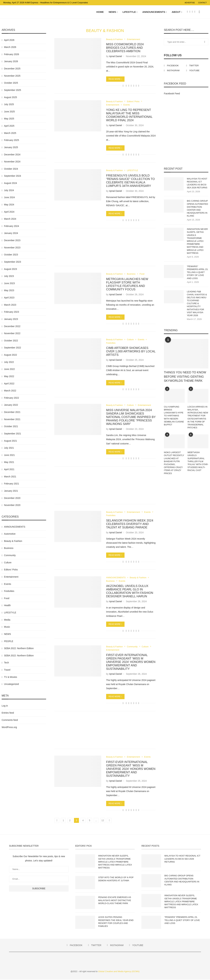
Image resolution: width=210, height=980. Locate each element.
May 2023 (9, 291)
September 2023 (13, 262)
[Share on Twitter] (129, 86)
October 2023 (11, 255)
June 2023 (9, 283)
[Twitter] (190, 12)
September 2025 (13, 90)
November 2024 (12, 162)
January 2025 (11, 147)
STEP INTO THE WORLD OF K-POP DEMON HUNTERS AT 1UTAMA (116, 879)
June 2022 (9, 369)
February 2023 (12, 312)
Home (100, 12)
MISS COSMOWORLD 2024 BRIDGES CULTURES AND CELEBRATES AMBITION (125, 48)
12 (103, 821)
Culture (130, 340)
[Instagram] (192, 12)
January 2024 (11, 233)
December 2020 (12, 498)
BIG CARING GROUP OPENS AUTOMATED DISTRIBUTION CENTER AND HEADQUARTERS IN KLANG (197, 209)
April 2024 (9, 212)
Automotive (10, 534)
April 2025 (9, 126)
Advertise (190, 3)
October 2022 (11, 341)
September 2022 (13, 348)
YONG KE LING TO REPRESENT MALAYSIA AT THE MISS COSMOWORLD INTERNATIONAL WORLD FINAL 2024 (129, 115)
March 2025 (10, 133)
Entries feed (8, 713)
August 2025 (11, 97)
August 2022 (11, 355)
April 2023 (9, 298)
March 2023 (10, 305)
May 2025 (9, 119)
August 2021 (11, 441)
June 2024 (9, 198)
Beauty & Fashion (115, 39)
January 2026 (11, 62)
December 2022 (12, 326)
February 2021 (12, 484)
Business (131, 274)
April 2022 (9, 384)
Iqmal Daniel (115, 56)
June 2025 (9, 112)
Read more (115, 79)
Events (127, 105)
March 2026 (10, 47)
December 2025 (12, 69)
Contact (202, 3)
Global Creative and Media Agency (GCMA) (119, 972)
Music (7, 627)
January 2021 (11, 491)
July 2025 (9, 104)
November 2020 (12, 505)
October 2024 (11, 169)
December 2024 (12, 155)
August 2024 (11, 183)
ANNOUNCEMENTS (154, 12)
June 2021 (9, 455)
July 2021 (9, 448)
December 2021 (12, 412)
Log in (5, 706)
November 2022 (12, 334)
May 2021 (9, 462)
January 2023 (11, 319)
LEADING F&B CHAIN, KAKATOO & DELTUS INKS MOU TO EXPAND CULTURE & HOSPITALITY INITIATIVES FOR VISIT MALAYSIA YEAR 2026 (197, 304)
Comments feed (10, 720)
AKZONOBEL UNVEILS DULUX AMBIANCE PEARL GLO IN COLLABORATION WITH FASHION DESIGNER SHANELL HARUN (130, 592)
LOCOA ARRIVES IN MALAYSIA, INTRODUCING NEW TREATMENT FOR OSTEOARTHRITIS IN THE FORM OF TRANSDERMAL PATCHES (198, 417)
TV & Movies (11, 677)
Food (142, 274)
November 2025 (12, 76)
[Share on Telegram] (134, 86)
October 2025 (11, 83)
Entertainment (134, 39)
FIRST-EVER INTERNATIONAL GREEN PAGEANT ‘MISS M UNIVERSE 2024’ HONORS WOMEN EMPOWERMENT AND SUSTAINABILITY (131, 662)
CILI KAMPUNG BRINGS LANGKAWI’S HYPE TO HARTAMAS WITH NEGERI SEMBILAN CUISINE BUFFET (174, 416)
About (176, 12)
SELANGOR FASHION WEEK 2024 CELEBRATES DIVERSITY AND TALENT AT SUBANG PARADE (130, 524)
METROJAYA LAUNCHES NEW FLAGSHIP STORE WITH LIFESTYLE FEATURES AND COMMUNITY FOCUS (127, 284)
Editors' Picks (133, 102)
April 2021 (9, 469)
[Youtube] (195, 12)
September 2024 (13, 176)
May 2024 (9, 205)
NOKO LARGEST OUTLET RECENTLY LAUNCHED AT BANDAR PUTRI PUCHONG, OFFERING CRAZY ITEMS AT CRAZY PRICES (174, 463)
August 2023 (11, 269)
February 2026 (12, 54)
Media (7, 620)
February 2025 (12, 140)
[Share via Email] (139, 86)
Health (7, 606)
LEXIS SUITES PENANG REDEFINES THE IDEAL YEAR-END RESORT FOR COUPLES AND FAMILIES (116, 922)
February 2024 (12, 226)
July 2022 (9, 362)
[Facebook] (187, 12)
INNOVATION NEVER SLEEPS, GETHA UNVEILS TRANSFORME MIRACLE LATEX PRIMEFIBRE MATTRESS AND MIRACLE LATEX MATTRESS (197, 241)
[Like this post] (123, 86)
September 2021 (13, 434)
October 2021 (11, 427)
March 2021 (10, 477)
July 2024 (9, 190)
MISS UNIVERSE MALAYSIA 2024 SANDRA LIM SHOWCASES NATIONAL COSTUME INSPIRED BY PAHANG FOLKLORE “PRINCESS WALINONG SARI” (131, 417)
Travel (7, 670)
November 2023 (12, 248)
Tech (7, 663)
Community (132, 647)
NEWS (112, 12)
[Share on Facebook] (126, 86)
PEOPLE (9, 641)
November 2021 (12, 419)
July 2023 (9, 276)
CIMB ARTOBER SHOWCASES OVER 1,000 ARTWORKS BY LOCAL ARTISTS (131, 352)
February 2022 (12, 398)
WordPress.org (9, 727)
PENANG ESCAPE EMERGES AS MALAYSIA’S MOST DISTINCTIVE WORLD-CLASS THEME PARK (115, 901)
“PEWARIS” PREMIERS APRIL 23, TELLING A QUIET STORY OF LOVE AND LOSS (198, 272)
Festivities (111, 343)
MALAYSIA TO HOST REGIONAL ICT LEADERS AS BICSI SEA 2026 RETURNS (197, 183)
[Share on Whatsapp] (131, 86)
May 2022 (9, 376)
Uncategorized (11, 684)
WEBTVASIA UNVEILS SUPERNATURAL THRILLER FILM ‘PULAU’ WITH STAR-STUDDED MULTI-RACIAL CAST (198, 461)
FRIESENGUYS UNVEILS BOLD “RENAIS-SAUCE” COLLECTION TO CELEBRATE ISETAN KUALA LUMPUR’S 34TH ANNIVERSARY (130, 181)
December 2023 (12, 240)
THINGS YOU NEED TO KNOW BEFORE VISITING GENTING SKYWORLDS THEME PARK (185, 377)
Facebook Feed (172, 94)
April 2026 (9, 40)
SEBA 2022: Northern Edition (19, 648)
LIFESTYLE (129, 12)
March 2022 (10, 391)
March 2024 (10, 219)
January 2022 (11, 405)
